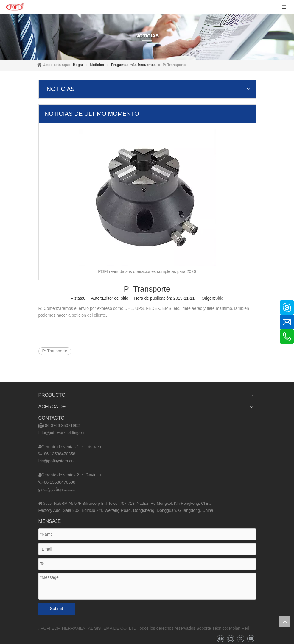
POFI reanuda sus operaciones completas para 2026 (147, 271)
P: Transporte (55, 351)
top (285, 622)
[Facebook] (220, 639)
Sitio (219, 298)
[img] (147, 37)
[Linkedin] (230, 639)
